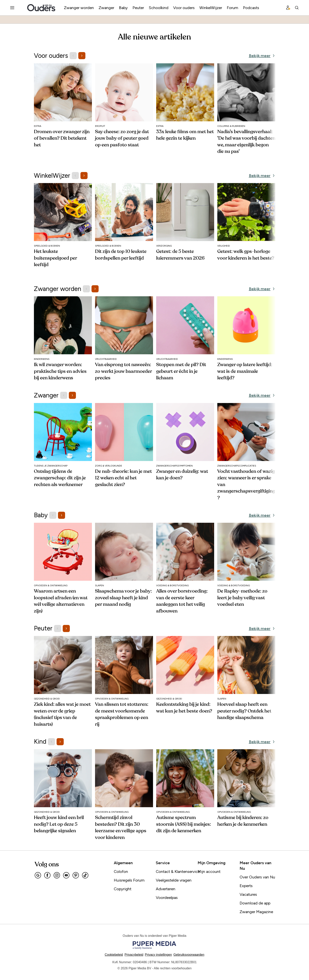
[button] (158, 955)
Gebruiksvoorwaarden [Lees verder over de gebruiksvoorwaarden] (189, 955)
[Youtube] (66, 875)
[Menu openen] (12, 8)
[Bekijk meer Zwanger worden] (262, 289)
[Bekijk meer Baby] (262, 515)
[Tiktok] (85, 875)
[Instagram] (57, 875)
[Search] (297, 8)
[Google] (38, 875)
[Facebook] (47, 875)
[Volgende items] (82, 56)
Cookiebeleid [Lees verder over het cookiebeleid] (114, 955)
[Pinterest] (76, 875)
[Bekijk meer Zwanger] (262, 395)
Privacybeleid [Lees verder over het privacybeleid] (134, 955)
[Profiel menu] (288, 8)
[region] (155, 113)
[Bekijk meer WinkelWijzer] (262, 176)
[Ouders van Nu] (41, 8)
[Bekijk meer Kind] (262, 742)
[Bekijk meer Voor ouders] (262, 56)
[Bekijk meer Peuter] (262, 628)
